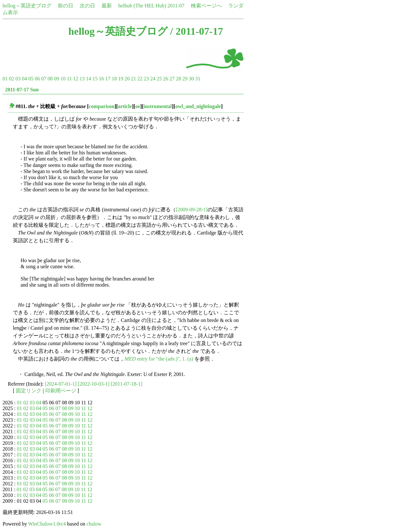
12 (76, 79)
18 (114, 79)
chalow (94, 524)
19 (120, 79)
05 (31, 79)
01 (5, 79)
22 (140, 79)
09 (57, 79)
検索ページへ (206, 6)
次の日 (87, 6)
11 (69, 79)
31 (198, 79)
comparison (102, 106)
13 (82, 79)
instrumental (158, 106)
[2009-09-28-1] (192, 210)
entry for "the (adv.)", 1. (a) (159, 359)
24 (153, 79)
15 (95, 79)
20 (127, 79)
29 (185, 79)
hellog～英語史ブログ (27, 6)
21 (133, 79)
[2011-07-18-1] (127, 384)
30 (191, 79)
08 (50, 79)
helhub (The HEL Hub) (142, 6)
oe (138, 106)
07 (44, 79)
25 (159, 79)
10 (63, 79)
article (125, 106)
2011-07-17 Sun (22, 90)
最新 (107, 6)
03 (18, 79)
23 (146, 79)
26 (165, 79)
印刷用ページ (61, 391)
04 (24, 79)
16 (101, 79)
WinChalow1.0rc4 (47, 524)
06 (37, 79)
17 (108, 79)
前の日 (66, 6)
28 (178, 79)
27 (172, 79)
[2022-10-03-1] (94, 384)
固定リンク (29, 391)
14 (88, 79)
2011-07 (176, 6)
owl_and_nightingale (198, 106)
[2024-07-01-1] (61, 384)
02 (12, 79)
